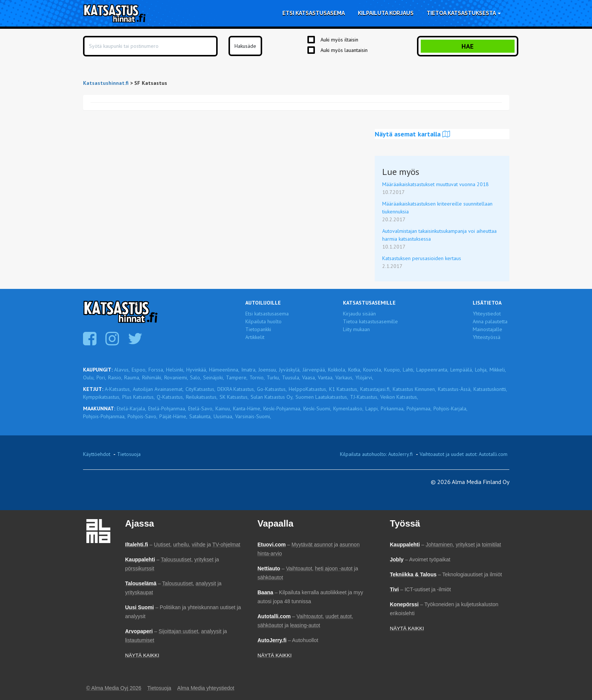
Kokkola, (337, 370)
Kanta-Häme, (247, 408)
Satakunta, (200, 416)
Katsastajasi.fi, (375, 389)
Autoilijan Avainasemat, (158, 389)
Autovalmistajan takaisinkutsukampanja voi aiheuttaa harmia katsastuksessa (439, 235)
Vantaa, (326, 377)
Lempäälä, (462, 370)
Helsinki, (175, 370)
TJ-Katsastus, (364, 397)
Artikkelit (255, 337)
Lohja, (481, 370)
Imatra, (249, 370)
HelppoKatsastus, (308, 389)
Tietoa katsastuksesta (464, 13)
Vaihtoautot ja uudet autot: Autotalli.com (464, 454)
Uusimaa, (223, 416)
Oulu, (89, 377)
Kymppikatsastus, (102, 397)
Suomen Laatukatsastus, (322, 397)
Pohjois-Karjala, (450, 408)
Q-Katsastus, (170, 397)
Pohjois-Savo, (142, 416)
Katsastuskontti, (490, 389)
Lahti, (409, 370)
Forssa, (156, 370)
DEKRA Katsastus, (236, 389)
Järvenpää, (314, 370)
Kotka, (355, 370)
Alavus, (122, 370)
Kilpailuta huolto (263, 321)
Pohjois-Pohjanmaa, (104, 416)
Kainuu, (223, 408)
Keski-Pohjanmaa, (282, 408)
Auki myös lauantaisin (344, 50)
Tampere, (237, 377)
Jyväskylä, (290, 370)
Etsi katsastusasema (314, 13)
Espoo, (139, 370)
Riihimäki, (152, 377)
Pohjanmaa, (419, 408)
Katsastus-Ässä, (455, 389)
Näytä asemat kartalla (412, 134)
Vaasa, (309, 377)
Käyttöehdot (97, 454)
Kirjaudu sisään (359, 314)
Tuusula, (291, 377)
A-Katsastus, (118, 389)
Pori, (101, 377)
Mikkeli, (498, 370)
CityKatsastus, (200, 389)
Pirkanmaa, (393, 408)
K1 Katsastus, (344, 389)
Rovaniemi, (176, 377)
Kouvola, (373, 370)
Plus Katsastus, (139, 397)
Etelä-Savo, (201, 408)
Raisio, (115, 377)
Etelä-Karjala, (131, 408)
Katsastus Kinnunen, (414, 389)
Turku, (273, 377)
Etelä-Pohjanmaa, (167, 408)
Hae (467, 46)
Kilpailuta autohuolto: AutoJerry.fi (376, 454)
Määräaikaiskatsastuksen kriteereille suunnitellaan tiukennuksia (437, 208)
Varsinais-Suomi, (253, 416)
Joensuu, (268, 370)
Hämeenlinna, (224, 370)
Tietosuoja (129, 454)
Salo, (196, 377)
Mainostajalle (487, 329)
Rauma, (132, 377)
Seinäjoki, (214, 377)
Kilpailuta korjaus (386, 13)
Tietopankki (258, 329)
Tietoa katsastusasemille (370, 321)
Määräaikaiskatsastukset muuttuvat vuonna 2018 (435, 184)
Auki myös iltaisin (339, 40)
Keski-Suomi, (317, 408)
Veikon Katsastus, (399, 397)
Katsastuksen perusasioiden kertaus (422, 258)
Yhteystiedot (487, 314)
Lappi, (372, 408)
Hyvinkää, (197, 370)
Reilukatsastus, (202, 397)
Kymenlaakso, (348, 408)
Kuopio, (392, 370)
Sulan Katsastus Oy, (272, 397)
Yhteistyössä (487, 337)
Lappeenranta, (432, 370)
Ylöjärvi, (364, 377)
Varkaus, (344, 377)
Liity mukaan (356, 329)
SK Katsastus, (234, 397)
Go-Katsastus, (272, 389)
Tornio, (257, 377)
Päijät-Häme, (173, 416)
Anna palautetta (490, 321)
